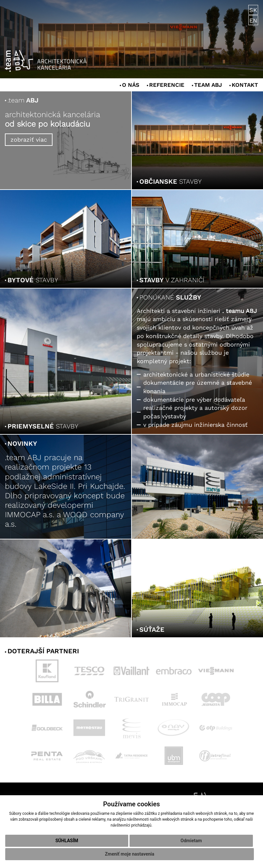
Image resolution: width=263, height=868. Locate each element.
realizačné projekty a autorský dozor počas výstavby (195, 412)
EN (253, 21)
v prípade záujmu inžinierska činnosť (195, 425)
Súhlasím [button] (67, 841)
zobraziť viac (29, 139)
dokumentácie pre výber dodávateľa (194, 400)
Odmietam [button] (191, 841)
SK (253, 10)
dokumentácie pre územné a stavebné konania (198, 387)
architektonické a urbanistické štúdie (196, 374)
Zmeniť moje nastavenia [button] (130, 854)
